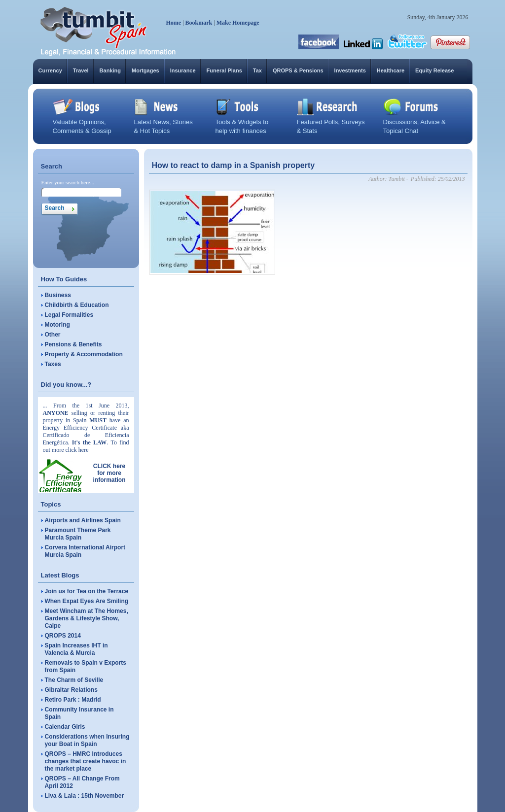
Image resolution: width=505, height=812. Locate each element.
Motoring (57, 325)
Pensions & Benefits (73, 344)
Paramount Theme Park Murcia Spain (78, 534)
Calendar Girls (65, 727)
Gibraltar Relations (71, 690)
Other (53, 335)
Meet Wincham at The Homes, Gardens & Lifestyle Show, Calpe (87, 618)
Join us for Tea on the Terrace (87, 591)
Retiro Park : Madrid (73, 700)
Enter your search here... (68, 182)
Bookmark (199, 23)
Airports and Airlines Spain (83, 520)
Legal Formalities (69, 315)
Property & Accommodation (84, 354)
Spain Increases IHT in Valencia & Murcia (76, 649)
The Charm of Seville (74, 680)
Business (58, 295)
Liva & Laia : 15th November (85, 796)
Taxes (53, 364)
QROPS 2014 (63, 636)
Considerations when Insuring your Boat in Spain (87, 740)
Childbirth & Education (77, 305)
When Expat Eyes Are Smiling (87, 601)
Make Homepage (238, 23)
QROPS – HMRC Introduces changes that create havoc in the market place (86, 761)
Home (174, 23)
